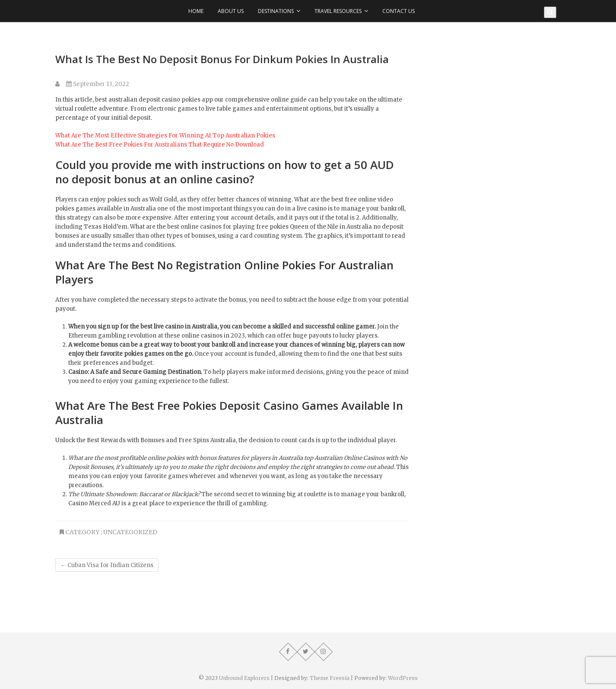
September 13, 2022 (98, 84)
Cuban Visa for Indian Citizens (107, 565)
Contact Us (398, 11)
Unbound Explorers (244, 678)
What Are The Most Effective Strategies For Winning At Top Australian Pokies (165, 136)
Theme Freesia (330, 678)
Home (196, 11)
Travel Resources (338, 11)
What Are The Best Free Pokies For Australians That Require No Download (160, 145)
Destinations (276, 11)
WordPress (403, 678)
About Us (231, 11)
